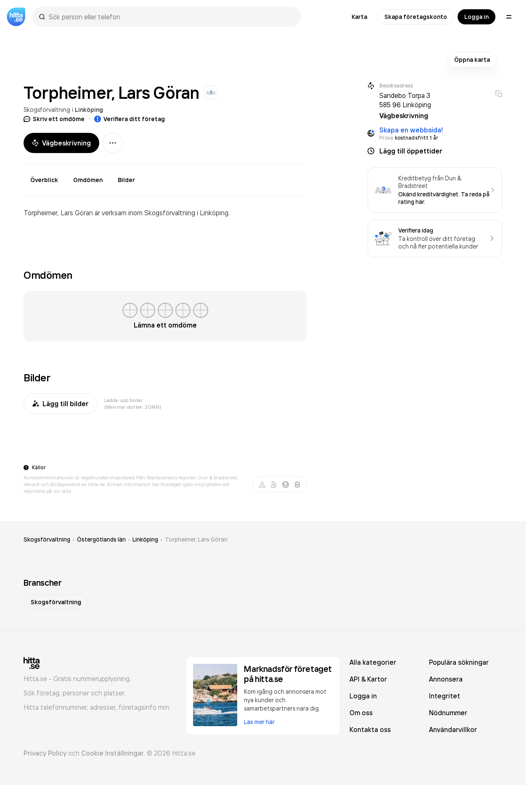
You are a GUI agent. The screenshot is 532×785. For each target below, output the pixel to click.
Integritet (445, 696)
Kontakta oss (370, 729)
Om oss (361, 713)
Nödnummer (448, 713)
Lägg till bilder (61, 404)
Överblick (44, 180)
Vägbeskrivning (61, 143)
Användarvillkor (453, 729)
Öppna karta (472, 60)
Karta (359, 17)
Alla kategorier (373, 662)
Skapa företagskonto (416, 17)
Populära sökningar (459, 662)
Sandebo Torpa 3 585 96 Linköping (405, 100)
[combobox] (171, 17)
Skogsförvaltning (47, 110)
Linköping (89, 110)
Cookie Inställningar (112, 753)
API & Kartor (368, 679)
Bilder (126, 180)
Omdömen (88, 180)
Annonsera (446, 679)
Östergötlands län (101, 539)
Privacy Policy (45, 753)
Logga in (476, 17)
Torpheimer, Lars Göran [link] (196, 539)
